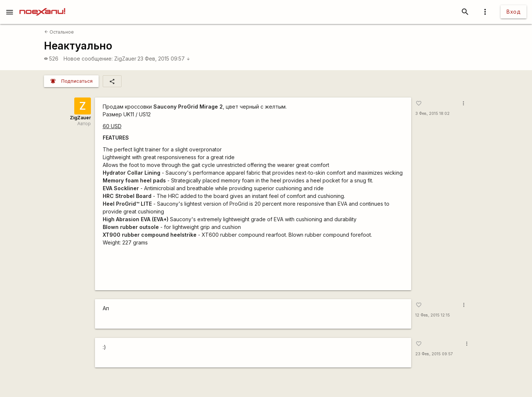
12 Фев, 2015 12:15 (433, 315)
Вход (514, 12)
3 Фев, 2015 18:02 (432, 114)
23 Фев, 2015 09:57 (164, 59)
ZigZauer (125, 59)
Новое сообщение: (88, 59)
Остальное (59, 32)
